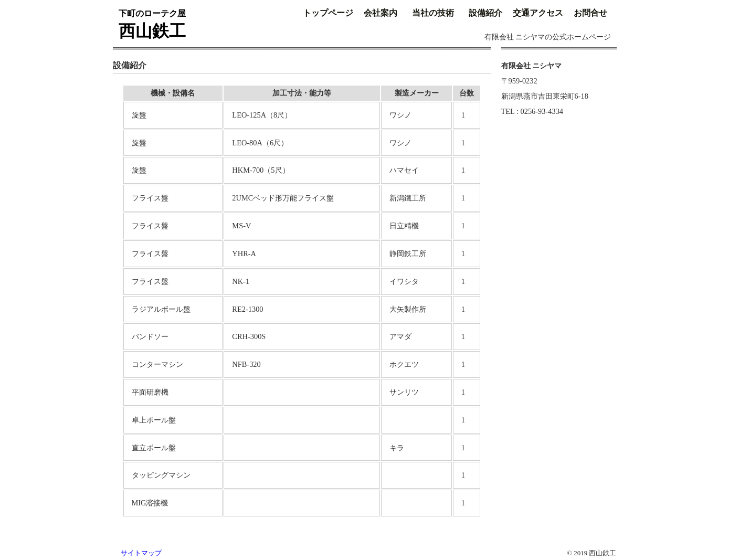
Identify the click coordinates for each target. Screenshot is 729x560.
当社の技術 (433, 13)
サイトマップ (141, 553)
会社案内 (381, 13)
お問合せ (590, 13)
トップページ (328, 13)
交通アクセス (538, 13)
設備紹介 (485, 13)
